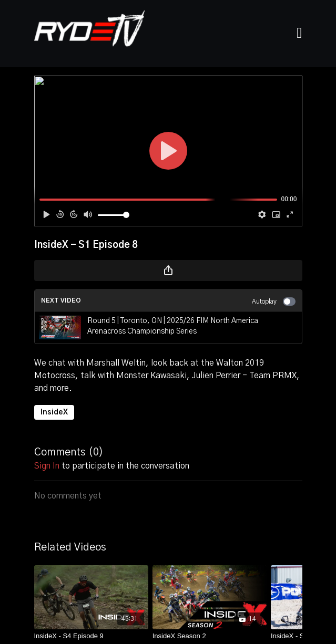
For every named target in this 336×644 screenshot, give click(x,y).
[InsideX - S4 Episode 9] (91, 636)
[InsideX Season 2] (210, 636)
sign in (47, 466)
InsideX (54, 412)
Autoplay (274, 302)
